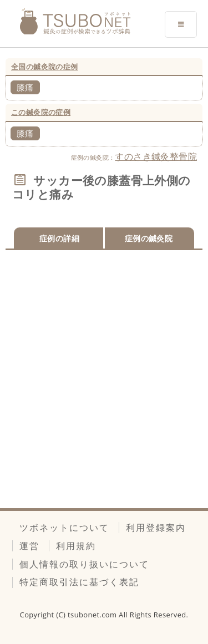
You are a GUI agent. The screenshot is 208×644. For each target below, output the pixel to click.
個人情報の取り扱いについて (84, 564)
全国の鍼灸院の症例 (45, 67)
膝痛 (25, 87)
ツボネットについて (64, 528)
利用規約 (76, 546)
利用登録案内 (156, 528)
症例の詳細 (59, 238)
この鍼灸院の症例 (41, 112)
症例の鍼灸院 (149, 238)
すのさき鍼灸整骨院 (156, 156)
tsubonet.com (93, 615)
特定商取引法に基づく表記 (79, 582)
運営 (29, 546)
